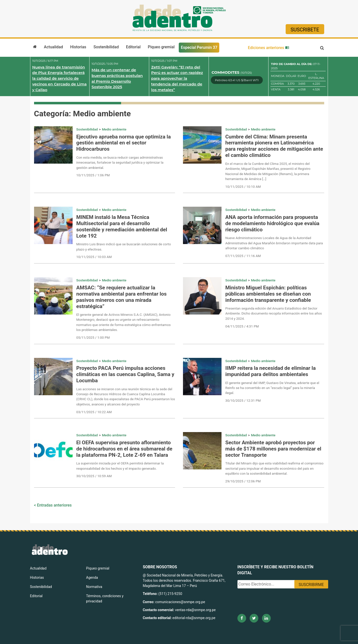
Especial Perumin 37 (199, 47)
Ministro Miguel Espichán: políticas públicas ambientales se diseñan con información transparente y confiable (268, 294)
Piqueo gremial (161, 47)
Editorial (133, 47)
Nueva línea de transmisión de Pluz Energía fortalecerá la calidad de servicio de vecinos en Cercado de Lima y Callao (60, 78)
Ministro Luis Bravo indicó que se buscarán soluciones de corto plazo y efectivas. (124, 247)
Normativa (94, 587)
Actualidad (54, 47)
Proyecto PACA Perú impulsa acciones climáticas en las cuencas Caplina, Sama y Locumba (125, 374)
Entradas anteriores (54, 505)
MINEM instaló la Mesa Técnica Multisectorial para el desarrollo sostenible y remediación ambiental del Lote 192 (122, 226)
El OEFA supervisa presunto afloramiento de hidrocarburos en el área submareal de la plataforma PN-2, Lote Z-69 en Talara (124, 449)
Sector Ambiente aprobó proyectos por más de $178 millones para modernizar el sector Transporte (273, 449)
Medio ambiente (114, 129)
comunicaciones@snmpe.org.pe (180, 602)
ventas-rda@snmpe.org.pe (195, 610)
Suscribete (305, 30)
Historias (78, 47)
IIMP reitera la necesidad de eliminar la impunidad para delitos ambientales (270, 371)
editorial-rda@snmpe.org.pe (194, 618)
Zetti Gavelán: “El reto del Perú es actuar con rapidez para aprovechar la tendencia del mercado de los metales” (177, 78)
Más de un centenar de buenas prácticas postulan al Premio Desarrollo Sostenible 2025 (117, 78)
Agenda (92, 578)
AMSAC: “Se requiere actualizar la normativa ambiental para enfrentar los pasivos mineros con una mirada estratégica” (121, 297)
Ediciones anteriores (268, 48)
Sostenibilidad (106, 47)
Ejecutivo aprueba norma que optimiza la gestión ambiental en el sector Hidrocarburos (124, 143)
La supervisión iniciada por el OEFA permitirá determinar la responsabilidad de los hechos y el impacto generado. (120, 466)
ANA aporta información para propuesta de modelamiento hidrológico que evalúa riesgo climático (272, 223)
